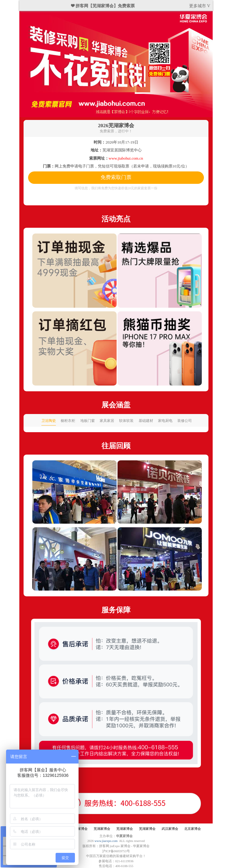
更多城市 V (200, 6)
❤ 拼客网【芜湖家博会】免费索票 (103, 6)
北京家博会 (193, 829)
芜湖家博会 (79, 829)
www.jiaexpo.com (106, 841)
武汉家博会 (170, 829)
